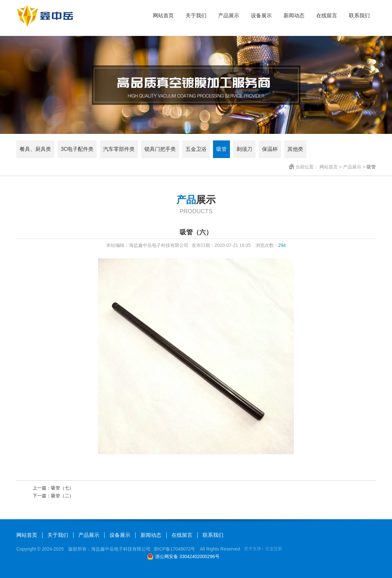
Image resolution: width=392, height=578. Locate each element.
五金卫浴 (196, 149)
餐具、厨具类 (35, 149)
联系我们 (359, 16)
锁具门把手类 (160, 149)
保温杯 (270, 149)
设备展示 (261, 16)
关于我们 (196, 16)
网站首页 (163, 16)
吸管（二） (62, 496)
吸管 (221, 149)
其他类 (295, 149)
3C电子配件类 (77, 149)
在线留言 (327, 16)
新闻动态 (294, 16)
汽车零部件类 (119, 149)
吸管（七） (62, 488)
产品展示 (229, 16)
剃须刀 (244, 149)
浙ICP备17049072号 (174, 549)
